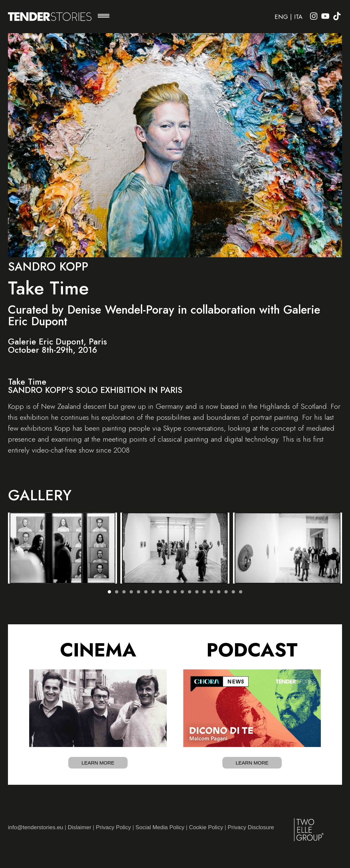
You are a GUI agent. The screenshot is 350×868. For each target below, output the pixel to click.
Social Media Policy (160, 827)
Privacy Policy (113, 827)
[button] (104, 17)
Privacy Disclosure (251, 827)
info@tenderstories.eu (36, 827)
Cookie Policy (206, 827)
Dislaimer (79, 827)
